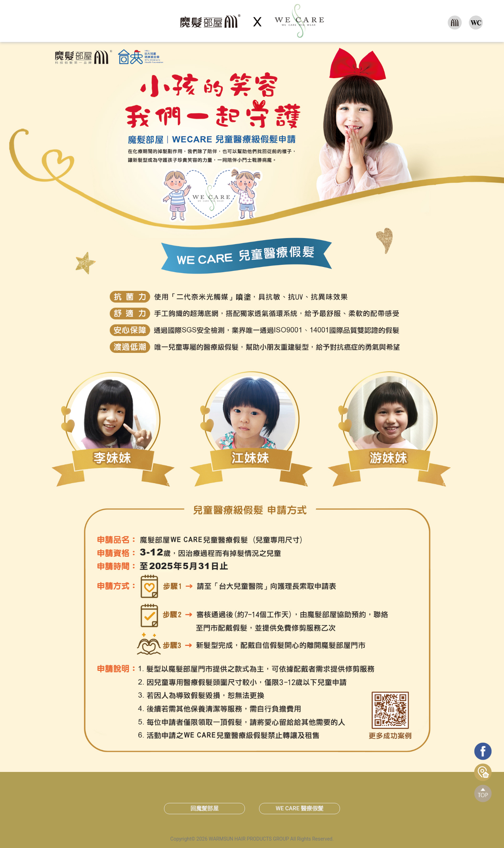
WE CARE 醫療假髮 (299, 808)
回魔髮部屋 (204, 808)
